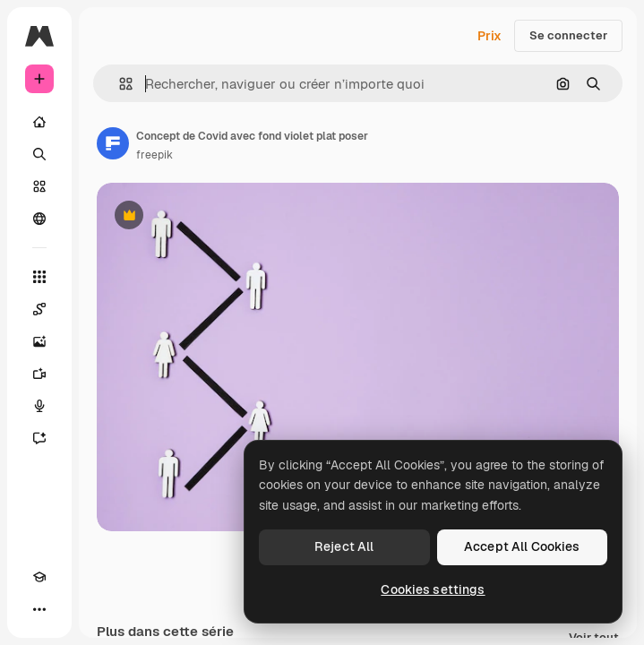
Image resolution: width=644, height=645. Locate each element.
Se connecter (568, 35)
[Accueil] (39, 122)
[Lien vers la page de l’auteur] (113, 143)
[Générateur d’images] (39, 341)
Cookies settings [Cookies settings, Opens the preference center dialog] (433, 589)
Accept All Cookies (522, 546)
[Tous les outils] (39, 277)
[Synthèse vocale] (39, 406)
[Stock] (39, 186)
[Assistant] (39, 438)
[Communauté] (39, 219)
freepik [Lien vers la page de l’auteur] (155, 155)
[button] (119, 84)
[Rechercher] (39, 154)
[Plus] (39, 609)
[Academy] (39, 577)
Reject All (344, 546)
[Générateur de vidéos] (39, 374)
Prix (489, 36)
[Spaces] (39, 309)
